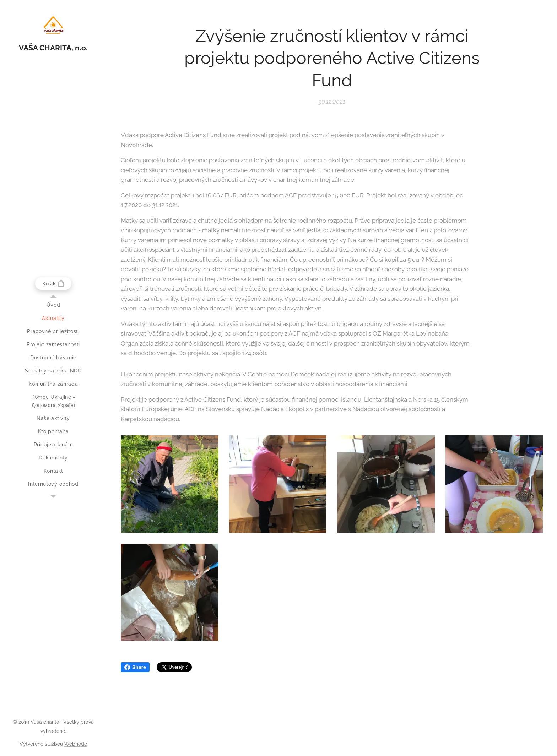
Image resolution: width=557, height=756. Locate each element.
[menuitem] (53, 305)
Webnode (76, 744)
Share (135, 667)
